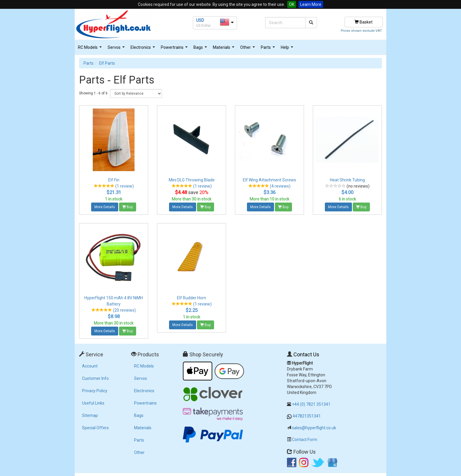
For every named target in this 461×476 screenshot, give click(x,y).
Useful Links (93, 403)
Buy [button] (128, 207)
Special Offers (95, 428)
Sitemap (90, 415)
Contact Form (305, 440)
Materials (224, 49)
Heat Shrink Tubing (347, 180)
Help (288, 49)
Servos (117, 49)
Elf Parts (107, 63)
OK (292, 4)
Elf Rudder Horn (192, 298)
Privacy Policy (95, 391)
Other (248, 49)
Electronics (143, 49)
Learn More (311, 4)
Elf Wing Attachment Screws (269, 180)
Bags (201, 49)
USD (200, 20)
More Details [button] (105, 207)
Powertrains (175, 49)
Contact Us (306, 354)
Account (90, 366)
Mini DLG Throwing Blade (192, 180)
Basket (364, 22)
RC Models (91, 49)
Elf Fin (114, 180)
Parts (269, 49)
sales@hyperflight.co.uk (314, 428)
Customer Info (95, 378)
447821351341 (307, 416)
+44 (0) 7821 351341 (311, 404)
